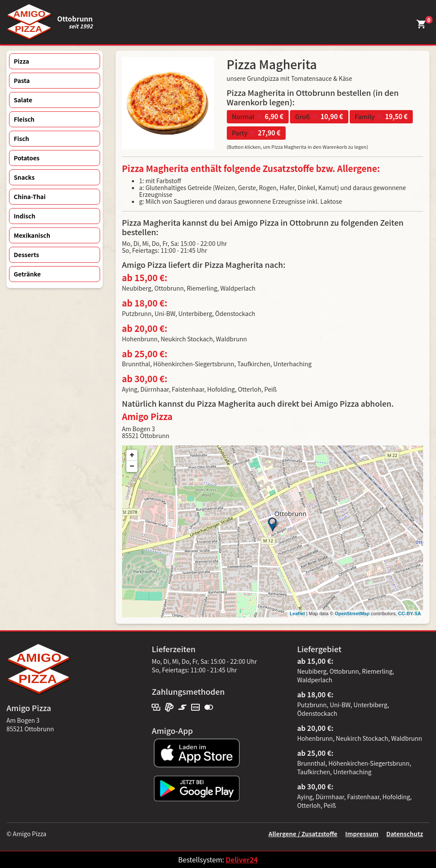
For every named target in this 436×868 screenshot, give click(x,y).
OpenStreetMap (352, 613)
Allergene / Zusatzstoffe (303, 834)
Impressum (362, 834)
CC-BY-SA (410, 613)
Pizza (21, 61)
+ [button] (132, 455)
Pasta (22, 80)
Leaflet (297, 613)
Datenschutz (405, 834)
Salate (23, 100)
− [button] (132, 466)
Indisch (24, 216)
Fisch (21, 138)
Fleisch (24, 119)
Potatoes (27, 158)
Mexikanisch (32, 235)
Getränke (27, 274)
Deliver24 (242, 859)
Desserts (26, 255)
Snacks (24, 177)
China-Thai (30, 196)
